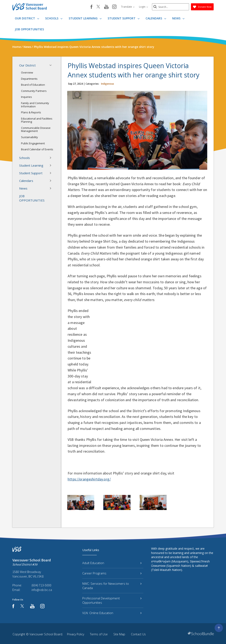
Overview (27, 72)
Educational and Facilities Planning (37, 120)
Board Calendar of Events (37, 149)
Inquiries (26, 97)
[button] (52, 65)
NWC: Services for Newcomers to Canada (112, 586)
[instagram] (114, 7)
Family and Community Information (35, 105)
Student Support (124, 18)
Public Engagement (33, 143)
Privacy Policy (76, 634)
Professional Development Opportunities (112, 600)
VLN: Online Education (112, 613)
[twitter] (98, 7)
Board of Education (33, 85)
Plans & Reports (31, 112)
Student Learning (85, 18)
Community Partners (34, 91)
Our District (27, 18)
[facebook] (91, 7)
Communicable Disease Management (36, 129)
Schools (54, 18)
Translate (128, 7)
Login (144, 7)
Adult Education (112, 563)
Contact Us (138, 634)
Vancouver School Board (46, 634)
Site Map (119, 634)
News (178, 18)
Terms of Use (99, 634)
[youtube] (106, 7)
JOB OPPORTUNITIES (29, 29)
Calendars (156, 18)
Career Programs (112, 573)
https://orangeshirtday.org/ (89, 479)
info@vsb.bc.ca (42, 590)
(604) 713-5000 (41, 585)
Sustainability (29, 137)
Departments (29, 79)
